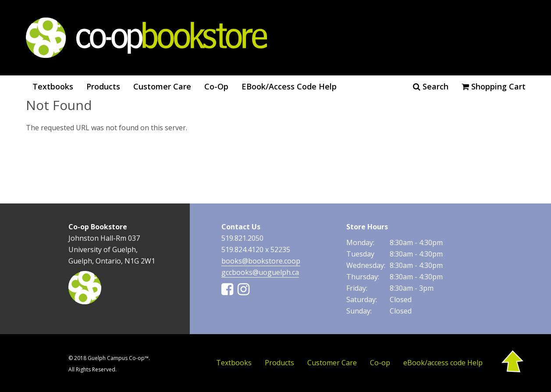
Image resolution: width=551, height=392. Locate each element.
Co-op (216, 86)
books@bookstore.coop (261, 261)
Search (431, 86)
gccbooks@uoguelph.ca (260, 272)
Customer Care (162, 86)
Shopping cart (494, 86)
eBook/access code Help (289, 86)
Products (103, 86)
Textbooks (53, 86)
